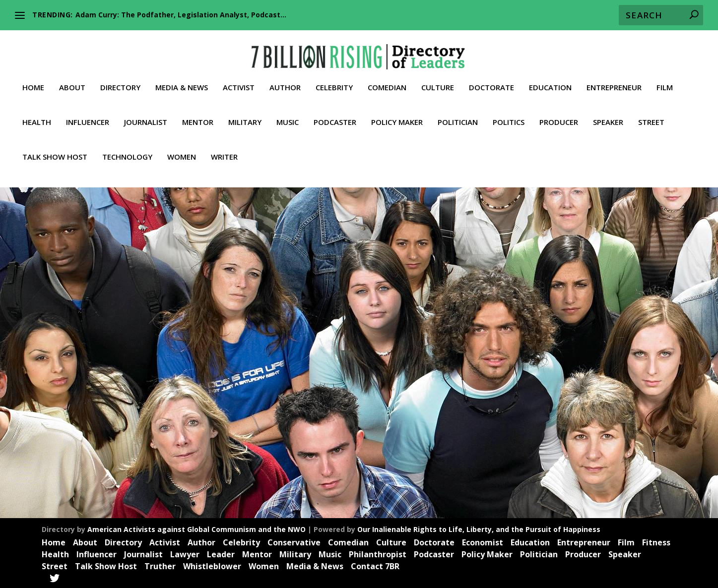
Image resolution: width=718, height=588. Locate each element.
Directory (120, 80)
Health (37, 115)
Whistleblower (212, 566)
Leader (179, 394)
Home (33, 80)
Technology (127, 149)
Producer (559, 115)
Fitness (656, 542)
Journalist (146, 115)
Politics (509, 115)
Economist (483, 542)
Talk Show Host (55, 149)
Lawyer (185, 554)
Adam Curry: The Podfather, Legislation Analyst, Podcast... (181, 15)
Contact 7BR (375, 566)
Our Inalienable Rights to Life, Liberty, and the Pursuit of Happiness (479, 529)
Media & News (182, 80)
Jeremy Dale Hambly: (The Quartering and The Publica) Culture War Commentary (131, 369)
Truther (159, 405)
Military (245, 115)
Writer (224, 149)
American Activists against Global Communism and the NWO (196, 529)
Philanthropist (378, 554)
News (220, 394)
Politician (458, 115)
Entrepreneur (614, 80)
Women (182, 149)
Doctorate (491, 80)
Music (288, 115)
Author (285, 80)
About (72, 80)
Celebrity (334, 80)
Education (550, 80)
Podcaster (335, 115)
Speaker (608, 115)
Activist (239, 80)
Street (651, 115)
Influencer (88, 115)
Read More (68, 466)
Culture (438, 80)
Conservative (294, 542)
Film (665, 80)
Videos (182, 405)
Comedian (387, 80)
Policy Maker (397, 115)
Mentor (198, 115)
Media (200, 394)
